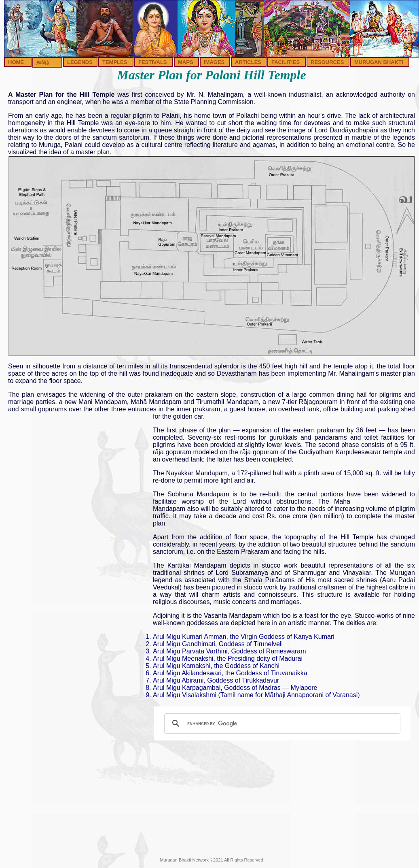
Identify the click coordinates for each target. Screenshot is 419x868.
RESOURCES (327, 62)
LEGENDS (80, 62)
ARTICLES (248, 62)
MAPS (186, 62)
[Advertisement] (76, 490)
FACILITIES (286, 62)
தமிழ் (43, 62)
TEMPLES (115, 62)
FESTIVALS (153, 62)
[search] (281, 723)
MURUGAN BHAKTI (379, 62)
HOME (16, 62)
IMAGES (214, 62)
